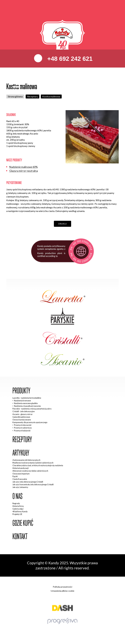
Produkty (21, 391)
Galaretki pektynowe (21, 417)
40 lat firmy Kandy (20, 511)
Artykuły (21, 453)
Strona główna (15, 96)
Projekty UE (17, 514)
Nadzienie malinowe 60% (23, 167)
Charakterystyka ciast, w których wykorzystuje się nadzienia (38, 465)
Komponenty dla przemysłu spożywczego (30, 422)
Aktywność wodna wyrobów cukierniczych (30, 471)
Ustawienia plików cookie (62, 591)
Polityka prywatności (62, 587)
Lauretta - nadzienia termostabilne (27, 398)
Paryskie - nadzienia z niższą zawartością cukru (32, 409)
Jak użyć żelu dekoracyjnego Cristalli (28, 482)
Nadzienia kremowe (22, 401)
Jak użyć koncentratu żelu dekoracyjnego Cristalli (33, 484)
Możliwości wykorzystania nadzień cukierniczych (33, 463)
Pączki (15, 476)
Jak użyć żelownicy (20, 487)
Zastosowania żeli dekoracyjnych (26, 460)
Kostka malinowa (51, 96)
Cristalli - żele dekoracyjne (24, 411)
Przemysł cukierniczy (23, 428)
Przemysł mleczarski (23, 425)
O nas (17, 496)
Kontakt (20, 536)
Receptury (32, 96)
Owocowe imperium (21, 474)
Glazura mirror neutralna (24, 171)
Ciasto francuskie (20, 479)
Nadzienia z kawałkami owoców (27, 406)
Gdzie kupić (23, 523)
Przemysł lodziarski (22, 431)
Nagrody (16, 503)
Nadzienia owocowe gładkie (26, 403)
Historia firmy (18, 506)
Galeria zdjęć (18, 509)
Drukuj (62, 224)
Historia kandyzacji (20, 468)
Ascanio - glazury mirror (23, 414)
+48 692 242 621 (69, 59)
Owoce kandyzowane (22, 420)
